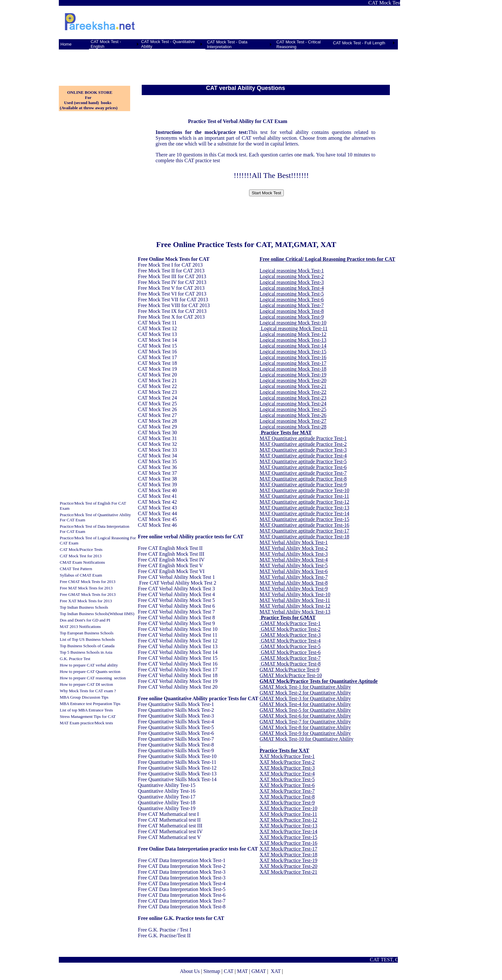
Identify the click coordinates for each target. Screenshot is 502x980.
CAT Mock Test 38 (157, 479)
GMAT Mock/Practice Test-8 (291, 664)
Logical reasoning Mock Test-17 (293, 363)
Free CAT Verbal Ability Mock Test (175, 577)
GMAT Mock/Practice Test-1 (291, 623)
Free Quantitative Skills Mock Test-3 (176, 716)
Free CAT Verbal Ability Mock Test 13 (178, 646)
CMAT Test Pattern (76, 569)
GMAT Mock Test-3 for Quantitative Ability (305, 698)
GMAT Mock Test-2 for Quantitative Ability (305, 693)
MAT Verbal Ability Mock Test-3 (294, 554)
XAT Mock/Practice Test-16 (289, 843)
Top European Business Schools (87, 633)
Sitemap (212, 971)
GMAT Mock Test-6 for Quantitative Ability (305, 716)
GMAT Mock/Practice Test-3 (291, 635)
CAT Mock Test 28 (157, 421)
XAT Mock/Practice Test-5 (287, 779)
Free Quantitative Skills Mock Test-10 (177, 756)
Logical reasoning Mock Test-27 (293, 421)
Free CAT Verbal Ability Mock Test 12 (178, 641)
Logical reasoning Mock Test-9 (292, 317)
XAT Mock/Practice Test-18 (289, 855)
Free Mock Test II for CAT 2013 (171, 271)
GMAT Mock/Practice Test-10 (291, 675)
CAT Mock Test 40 (157, 490)
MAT (242, 971)
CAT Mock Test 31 (157, 438)
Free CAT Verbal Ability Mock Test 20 (178, 687)
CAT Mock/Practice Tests (81, 549)
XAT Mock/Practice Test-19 (289, 860)
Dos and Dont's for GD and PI (85, 620)
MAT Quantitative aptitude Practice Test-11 (305, 496)
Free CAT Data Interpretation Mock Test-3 (182, 872)
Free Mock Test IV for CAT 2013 (172, 282)
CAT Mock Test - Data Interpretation (227, 44)
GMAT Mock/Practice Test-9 (290, 670)
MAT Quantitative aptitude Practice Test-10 (305, 490)
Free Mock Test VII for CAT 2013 (173, 300)
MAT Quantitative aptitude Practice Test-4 (303, 456)
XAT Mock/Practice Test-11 (288, 814)
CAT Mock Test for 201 (80, 556)
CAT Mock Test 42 (157, 502)
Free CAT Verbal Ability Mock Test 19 (178, 681)
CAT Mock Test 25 (157, 404)
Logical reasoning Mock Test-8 (292, 311)
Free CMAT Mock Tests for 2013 (88, 582)
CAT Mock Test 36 (157, 467)
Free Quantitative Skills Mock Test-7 (176, 739)
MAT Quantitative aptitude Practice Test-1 (303, 438)
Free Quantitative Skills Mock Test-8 (176, 745)
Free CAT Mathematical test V (169, 837)
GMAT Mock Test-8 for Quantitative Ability (305, 727)
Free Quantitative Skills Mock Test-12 (177, 768)
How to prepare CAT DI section (86, 684)
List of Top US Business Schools (87, 639)
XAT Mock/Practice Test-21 (289, 872)
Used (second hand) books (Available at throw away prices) (88, 105)
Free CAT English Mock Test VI (171, 571)
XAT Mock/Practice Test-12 (289, 820)
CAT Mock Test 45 (157, 519)
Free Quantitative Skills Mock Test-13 (177, 774)
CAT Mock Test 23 (157, 392)
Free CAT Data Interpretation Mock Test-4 (182, 883)
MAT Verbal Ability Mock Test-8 (294, 583)
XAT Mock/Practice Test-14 (289, 831)
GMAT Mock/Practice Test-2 (291, 629)
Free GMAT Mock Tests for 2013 (88, 594)
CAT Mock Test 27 (157, 415)
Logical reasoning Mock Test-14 (293, 346)
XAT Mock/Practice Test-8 (287, 797)
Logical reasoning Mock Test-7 (292, 305)
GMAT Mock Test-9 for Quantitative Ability (305, 733)
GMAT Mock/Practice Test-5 (291, 646)
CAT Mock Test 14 (157, 340)
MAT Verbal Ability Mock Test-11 (295, 600)
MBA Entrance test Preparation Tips (90, 704)
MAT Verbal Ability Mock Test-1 (294, 542)
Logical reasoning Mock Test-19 (293, 375)
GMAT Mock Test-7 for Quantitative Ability (305, 722)
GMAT (259, 971)
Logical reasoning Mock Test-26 (293, 415)
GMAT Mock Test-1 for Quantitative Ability (305, 687)
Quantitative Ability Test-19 (167, 808)
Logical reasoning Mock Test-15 (293, 352)
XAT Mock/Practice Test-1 (287, 756)
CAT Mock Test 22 (157, 386)
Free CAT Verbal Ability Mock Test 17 (178, 670)
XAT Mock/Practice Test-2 (287, 762)
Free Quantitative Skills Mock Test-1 (176, 704)
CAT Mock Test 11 (157, 323)
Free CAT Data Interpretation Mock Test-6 (182, 895)
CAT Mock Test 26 (157, 409)
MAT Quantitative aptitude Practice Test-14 (305, 513)
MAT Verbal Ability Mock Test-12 (295, 606)
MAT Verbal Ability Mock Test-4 (294, 560)
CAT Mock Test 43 (157, 508)
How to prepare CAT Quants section (90, 671)
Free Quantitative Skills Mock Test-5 (176, 727)
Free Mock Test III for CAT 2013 (172, 276)
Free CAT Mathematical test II (169, 820)
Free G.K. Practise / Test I (165, 930)
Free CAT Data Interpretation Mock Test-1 (182, 860)
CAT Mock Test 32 (157, 444)
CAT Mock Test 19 (157, 369)
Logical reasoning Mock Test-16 (293, 357)
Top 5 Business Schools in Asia (86, 652)
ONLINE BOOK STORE (90, 92)
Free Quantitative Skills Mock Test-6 (176, 733)
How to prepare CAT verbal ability (89, 665)
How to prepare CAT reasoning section (93, 678)
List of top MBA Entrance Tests (86, 710)
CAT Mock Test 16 (157, 352)
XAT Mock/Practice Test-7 (287, 791)
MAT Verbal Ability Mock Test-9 (294, 589)
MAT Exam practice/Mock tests (86, 723)
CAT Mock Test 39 (157, 485)
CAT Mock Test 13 (157, 334)
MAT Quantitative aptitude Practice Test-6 (303, 467)
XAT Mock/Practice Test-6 (287, 785)
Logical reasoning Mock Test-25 (293, 409)
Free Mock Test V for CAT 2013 (171, 288)
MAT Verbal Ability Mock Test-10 (295, 594)
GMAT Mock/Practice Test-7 (291, 658)
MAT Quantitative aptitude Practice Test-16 (305, 525)
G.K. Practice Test (75, 659)
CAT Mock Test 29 (157, 427)
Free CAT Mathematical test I (168, 814)
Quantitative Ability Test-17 (167, 797)
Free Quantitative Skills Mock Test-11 (177, 762)
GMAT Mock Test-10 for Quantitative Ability (307, 739)
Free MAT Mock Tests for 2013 (86, 588)
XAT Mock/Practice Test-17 (289, 849)
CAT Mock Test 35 (157, 461)
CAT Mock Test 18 (157, 363)
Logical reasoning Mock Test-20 (293, 380)
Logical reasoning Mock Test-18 (293, 369)
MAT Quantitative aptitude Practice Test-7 (303, 473)
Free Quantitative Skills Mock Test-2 (176, 710)
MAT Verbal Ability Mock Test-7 (294, 577)
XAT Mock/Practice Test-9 (287, 803)
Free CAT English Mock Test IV (171, 560)
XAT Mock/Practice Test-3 (287, 768)
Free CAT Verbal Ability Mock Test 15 (178, 658)
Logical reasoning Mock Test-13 (293, 340)
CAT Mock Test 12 (157, 328)
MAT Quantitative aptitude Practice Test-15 (305, 519)
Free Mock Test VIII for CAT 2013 (174, 305)
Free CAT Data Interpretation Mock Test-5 (182, 889)
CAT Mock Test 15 (157, 346)
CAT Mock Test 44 (157, 513)
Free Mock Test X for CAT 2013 (171, 317)
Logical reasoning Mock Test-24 (293, 404)
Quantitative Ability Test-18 (167, 803)
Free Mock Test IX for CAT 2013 (172, 311)
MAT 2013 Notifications (80, 627)
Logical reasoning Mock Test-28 (293, 427)
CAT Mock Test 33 (157, 450)
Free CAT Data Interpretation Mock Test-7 (182, 901)
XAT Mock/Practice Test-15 (289, 837)
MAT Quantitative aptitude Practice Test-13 (305, 508)
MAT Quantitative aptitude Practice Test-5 (303, 461)
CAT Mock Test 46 (157, 525)
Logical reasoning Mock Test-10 (293, 323)
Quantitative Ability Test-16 (167, 791)
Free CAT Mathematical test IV (170, 831)
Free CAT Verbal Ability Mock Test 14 (178, 652)
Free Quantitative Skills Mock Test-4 (176, 722)
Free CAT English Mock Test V (170, 565)
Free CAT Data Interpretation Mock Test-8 (182, 907)
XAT (276, 971)
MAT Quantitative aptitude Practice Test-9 (303, 485)
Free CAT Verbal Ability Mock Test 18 (178, 675)
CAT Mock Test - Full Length (359, 43)
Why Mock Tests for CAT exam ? (88, 691)
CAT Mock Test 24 (157, 398)
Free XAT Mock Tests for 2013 (86, 601)
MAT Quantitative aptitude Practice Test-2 (303, 444)
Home (66, 44)
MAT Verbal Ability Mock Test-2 (294, 548)
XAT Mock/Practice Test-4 (287, 774)
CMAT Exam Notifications (82, 562)
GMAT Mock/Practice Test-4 (291, 641)
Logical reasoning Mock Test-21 (293, 386)
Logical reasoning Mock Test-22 (293, 392)
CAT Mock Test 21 (157, 380)
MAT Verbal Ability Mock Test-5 (294, 565)
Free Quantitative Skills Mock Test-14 (177, 779)
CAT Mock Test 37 (157, 473)
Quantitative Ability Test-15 (167, 785)
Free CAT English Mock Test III (171, 554)
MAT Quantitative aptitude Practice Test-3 (303, 450)
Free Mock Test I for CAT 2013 (170, 265)
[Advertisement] (91, 64)
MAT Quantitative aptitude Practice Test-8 (303, 479)
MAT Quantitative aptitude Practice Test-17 (305, 531)
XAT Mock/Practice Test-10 (289, 808)
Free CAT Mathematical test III (170, 826)
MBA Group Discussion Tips (84, 697)
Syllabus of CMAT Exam (81, 575)
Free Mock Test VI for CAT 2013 (172, 294)
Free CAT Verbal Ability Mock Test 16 (178, 664)
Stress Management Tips (80, 716)
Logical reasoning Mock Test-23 (293, 398)
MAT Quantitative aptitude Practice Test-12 (305, 502)
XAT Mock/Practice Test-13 (289, 826)
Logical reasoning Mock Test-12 (293, 334)
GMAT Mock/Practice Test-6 (291, 652)
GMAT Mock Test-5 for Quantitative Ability (305, 710)
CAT (229, 971)
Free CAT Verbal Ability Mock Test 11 (178, 635)
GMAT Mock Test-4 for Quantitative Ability (305, 704)
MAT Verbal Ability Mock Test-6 (294, 571)
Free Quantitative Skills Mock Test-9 (176, 750)
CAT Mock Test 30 (157, 433)
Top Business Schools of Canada (87, 646)
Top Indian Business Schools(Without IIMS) (97, 614)
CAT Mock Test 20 (157, 375)
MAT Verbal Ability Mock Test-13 (295, 612)
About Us (190, 971)
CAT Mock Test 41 (157, 496)
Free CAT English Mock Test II (170, 548)
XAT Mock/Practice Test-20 (289, 866)
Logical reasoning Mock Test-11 (294, 328)
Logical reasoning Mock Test (290, 271)
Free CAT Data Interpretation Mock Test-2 (182, 866)
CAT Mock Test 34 (157, 456)
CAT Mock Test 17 (157, 357)
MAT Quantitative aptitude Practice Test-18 (305, 537)
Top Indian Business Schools (84, 607)
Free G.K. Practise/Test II (164, 936)
